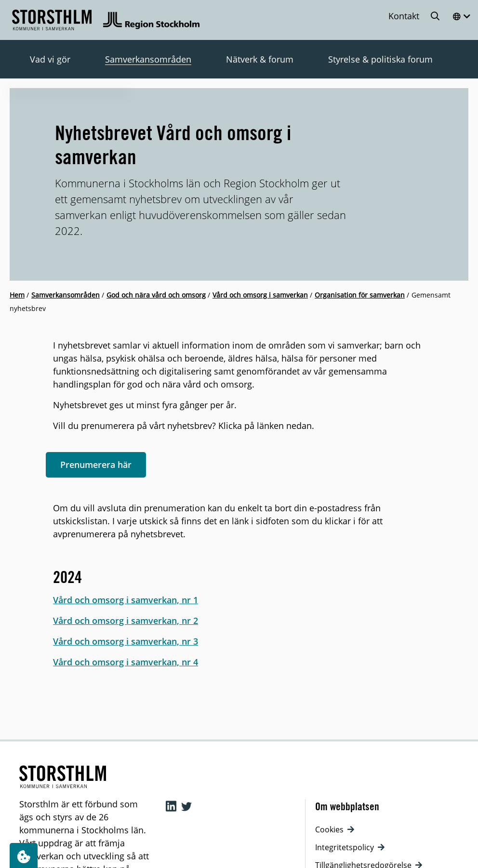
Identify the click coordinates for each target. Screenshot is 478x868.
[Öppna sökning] (436, 16)
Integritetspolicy (350, 847)
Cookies (335, 829)
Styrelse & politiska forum (380, 59)
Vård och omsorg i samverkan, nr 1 (126, 600)
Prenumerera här (96, 465)
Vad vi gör (50, 59)
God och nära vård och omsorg (156, 295)
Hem (17, 295)
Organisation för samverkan (360, 295)
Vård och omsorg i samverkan (260, 295)
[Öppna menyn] (461, 17)
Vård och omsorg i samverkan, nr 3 (126, 641)
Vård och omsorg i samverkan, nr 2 (126, 621)
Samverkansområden (148, 59)
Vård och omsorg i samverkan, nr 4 (126, 662)
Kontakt (404, 16)
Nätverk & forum (260, 59)
